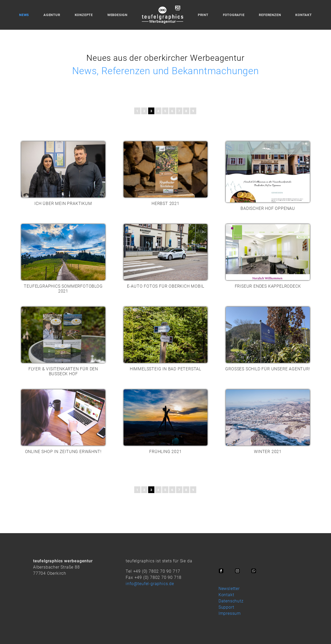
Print (203, 15)
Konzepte (84, 15)
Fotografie (234, 15)
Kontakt (304, 15)
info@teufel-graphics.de (150, 584)
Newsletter (229, 589)
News (24, 15)
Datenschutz (231, 601)
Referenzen (270, 15)
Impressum (230, 613)
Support (226, 607)
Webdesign (117, 15)
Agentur (52, 15)
